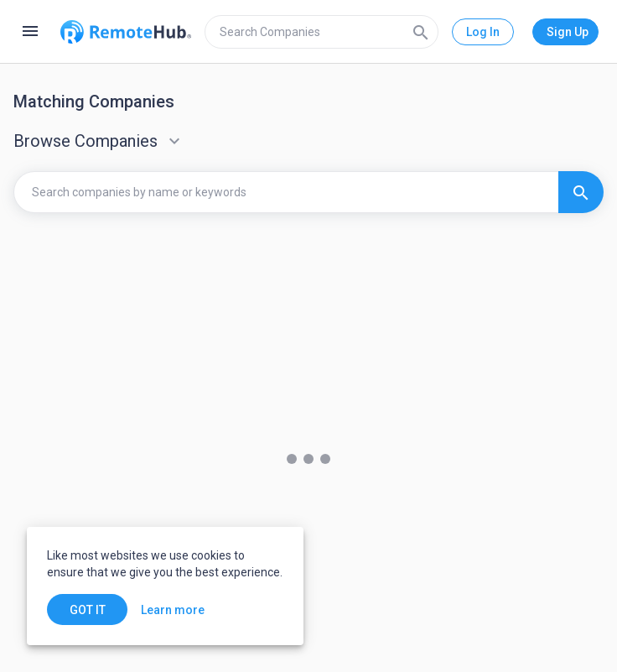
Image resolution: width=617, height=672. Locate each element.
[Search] (421, 32)
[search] (321, 32)
